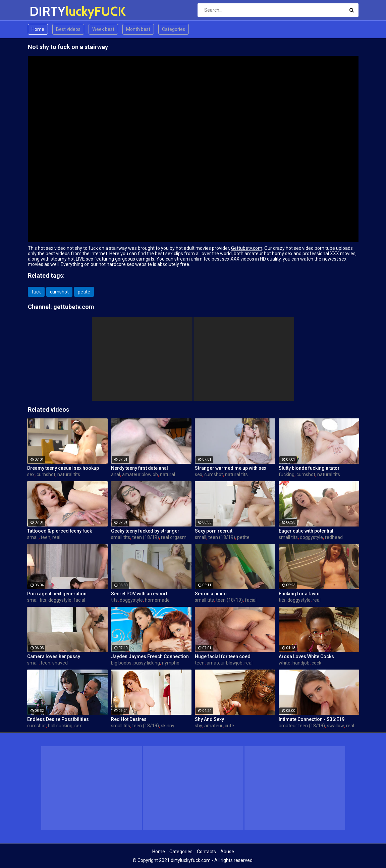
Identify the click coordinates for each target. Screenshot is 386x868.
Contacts (206, 852)
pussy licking (147, 663)
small (33, 537)
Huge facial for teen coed (223, 656)
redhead (334, 537)
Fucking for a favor (299, 594)
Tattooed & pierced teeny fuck (60, 531)
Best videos (68, 29)
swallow (336, 726)
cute (229, 726)
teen (45, 537)
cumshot (59, 292)
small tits (121, 537)
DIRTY (47, 11)
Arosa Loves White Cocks (306, 656)
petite (84, 292)
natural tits (69, 474)
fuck (36, 292)
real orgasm (174, 537)
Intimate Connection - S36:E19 (312, 719)
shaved (60, 663)
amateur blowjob (140, 474)
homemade (157, 600)
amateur (213, 726)
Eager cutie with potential (306, 531)
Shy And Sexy (209, 719)
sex (31, 474)
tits (114, 600)
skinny (168, 726)
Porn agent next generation (57, 594)
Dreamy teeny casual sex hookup (63, 468)
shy (199, 726)
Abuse (227, 852)
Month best (138, 29)
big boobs (121, 663)
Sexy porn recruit (214, 531)
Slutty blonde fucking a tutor (309, 468)
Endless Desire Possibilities (58, 719)
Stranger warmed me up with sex (231, 468)
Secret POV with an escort (139, 594)
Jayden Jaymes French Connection (150, 656)
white (285, 663)
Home (38, 29)
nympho (171, 663)
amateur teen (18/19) (302, 726)
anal (116, 474)
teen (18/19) (146, 537)
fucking (287, 474)
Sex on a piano (211, 594)
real (56, 537)
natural (168, 474)
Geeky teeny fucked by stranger (145, 531)
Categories (174, 29)
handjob (301, 663)
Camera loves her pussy (54, 656)
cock (316, 663)
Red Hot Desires (129, 719)
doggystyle (311, 537)
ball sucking (60, 726)
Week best (103, 29)
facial (79, 600)
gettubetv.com (74, 307)
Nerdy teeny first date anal (140, 468)
